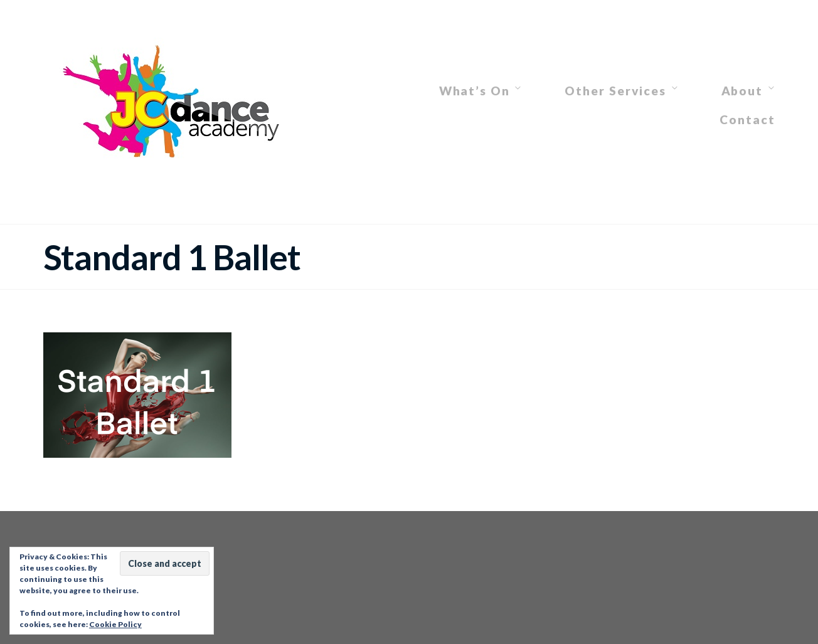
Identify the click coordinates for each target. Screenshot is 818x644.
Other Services (615, 91)
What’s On (475, 91)
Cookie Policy (115, 624)
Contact (747, 119)
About (742, 91)
